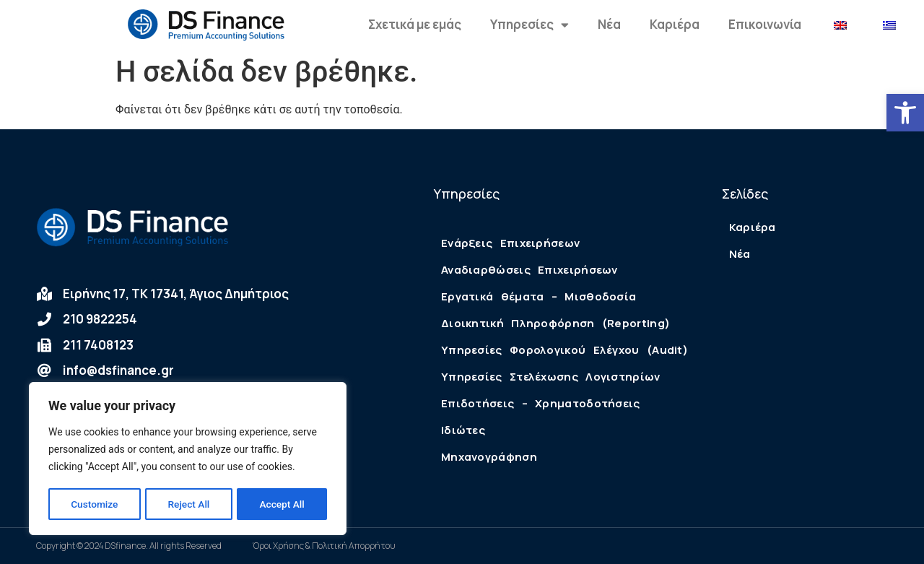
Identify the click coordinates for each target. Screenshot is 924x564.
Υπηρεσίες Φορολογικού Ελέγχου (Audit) (565, 350)
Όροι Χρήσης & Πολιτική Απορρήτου (324, 546)
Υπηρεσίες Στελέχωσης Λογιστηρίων (551, 377)
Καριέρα (675, 24)
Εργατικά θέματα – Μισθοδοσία (539, 296)
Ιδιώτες (463, 430)
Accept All (282, 504)
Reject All (189, 504)
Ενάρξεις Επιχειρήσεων (510, 243)
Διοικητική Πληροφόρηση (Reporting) (555, 323)
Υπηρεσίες (529, 25)
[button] (905, 113)
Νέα (609, 24)
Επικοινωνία (765, 24)
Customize (94, 504)
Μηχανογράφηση (489, 457)
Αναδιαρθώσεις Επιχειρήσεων (529, 270)
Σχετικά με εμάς (415, 24)
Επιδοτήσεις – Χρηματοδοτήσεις (541, 403)
